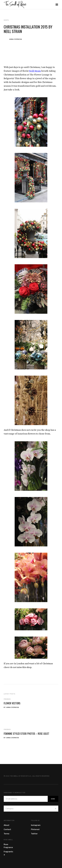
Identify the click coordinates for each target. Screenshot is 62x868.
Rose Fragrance (8, 846)
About (7, 825)
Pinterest (35, 829)
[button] (57, 5)
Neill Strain (35, 71)
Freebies (7, 699)
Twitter (34, 834)
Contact (7, 829)
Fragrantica (8, 853)
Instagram (36, 825)
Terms (7, 834)
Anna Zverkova (16, 39)
